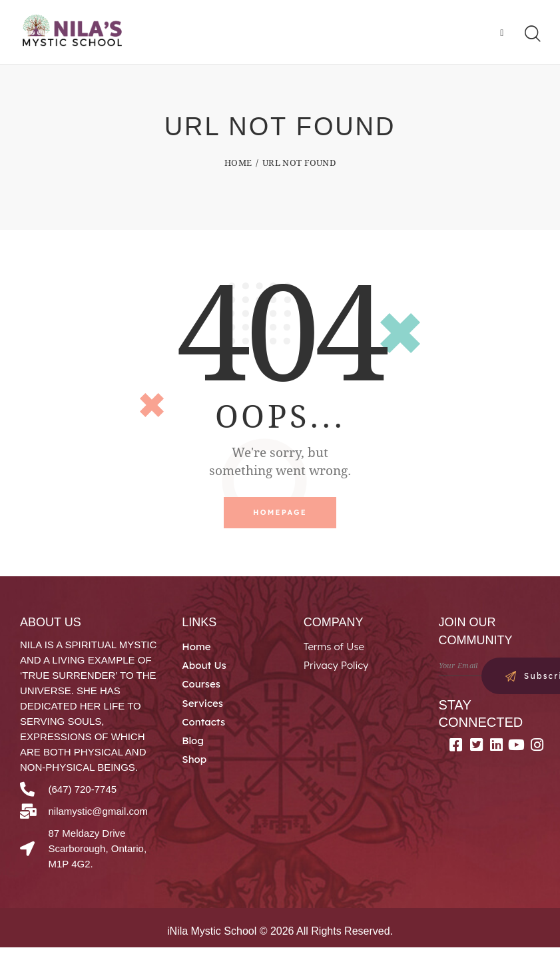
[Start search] (532, 35)
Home (238, 164)
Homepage (280, 514)
